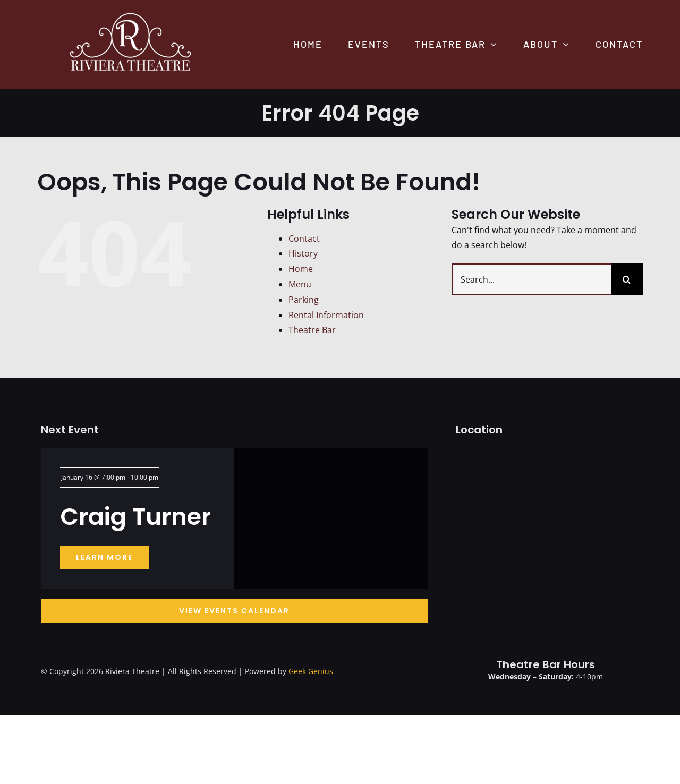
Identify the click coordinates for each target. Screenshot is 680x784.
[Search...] (531, 279)
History (303, 253)
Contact (304, 238)
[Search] (627, 279)
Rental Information (326, 315)
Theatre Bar (312, 330)
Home (301, 269)
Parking (304, 300)
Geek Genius (311, 671)
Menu (300, 284)
